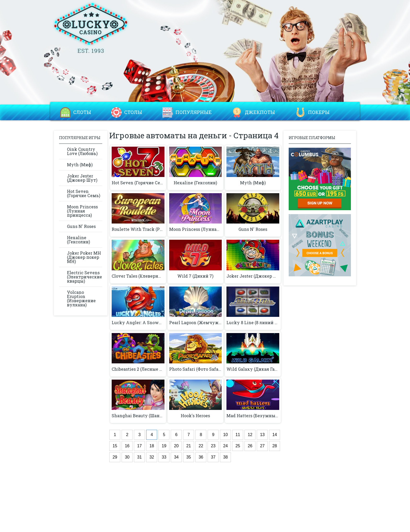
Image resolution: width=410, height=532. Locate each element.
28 (275, 446)
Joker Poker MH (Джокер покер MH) (84, 257)
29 (115, 457)
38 (225, 457)
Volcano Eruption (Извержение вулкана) (81, 298)
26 (250, 446)
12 (250, 435)
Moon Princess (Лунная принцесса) (82, 211)
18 (152, 446)
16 (127, 446)
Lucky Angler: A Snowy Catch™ (138, 323)
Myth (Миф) (80, 165)
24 (225, 446)
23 (213, 446)
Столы (133, 112)
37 (213, 457)
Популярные (194, 112)
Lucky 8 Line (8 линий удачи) (253, 323)
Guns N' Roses (81, 226)
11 (238, 435)
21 (189, 446)
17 (139, 446)
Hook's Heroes (195, 416)
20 (176, 446)
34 (176, 457)
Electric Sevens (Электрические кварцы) (84, 277)
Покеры (319, 112)
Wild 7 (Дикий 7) (195, 276)
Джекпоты (260, 112)
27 (262, 446)
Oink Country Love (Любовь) (82, 151)
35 (189, 457)
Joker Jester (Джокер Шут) (82, 178)
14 (275, 435)
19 (164, 446)
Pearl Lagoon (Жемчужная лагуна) (195, 323)
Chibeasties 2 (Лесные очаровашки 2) (138, 369)
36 (201, 457)
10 (225, 435)
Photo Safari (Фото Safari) (195, 369)
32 (152, 457)
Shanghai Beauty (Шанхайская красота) (138, 416)
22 (201, 446)
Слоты (82, 112)
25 (238, 446)
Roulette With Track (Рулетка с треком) (138, 229)
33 (164, 457)
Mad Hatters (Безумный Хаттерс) (253, 416)
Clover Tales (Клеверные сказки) (138, 276)
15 (115, 446)
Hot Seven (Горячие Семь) (84, 193)
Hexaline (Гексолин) (78, 240)
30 (127, 457)
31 (139, 457)
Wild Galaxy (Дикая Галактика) (253, 369)
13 (262, 435)
